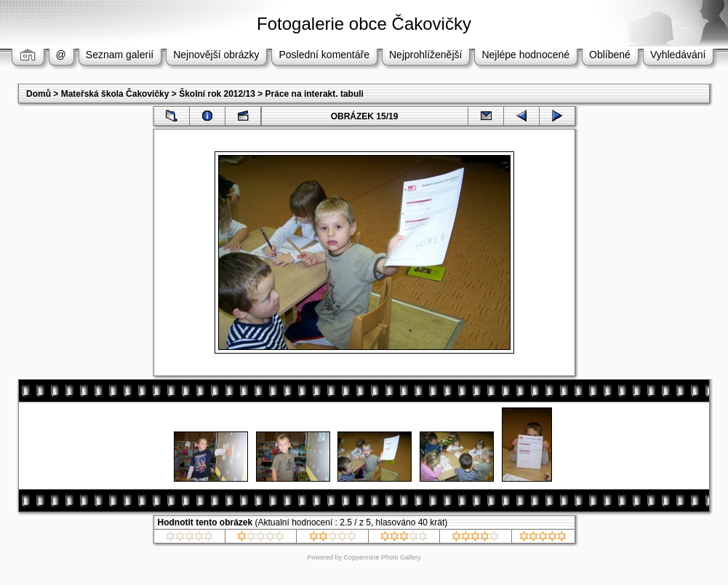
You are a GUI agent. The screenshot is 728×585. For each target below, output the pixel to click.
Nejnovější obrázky (216, 55)
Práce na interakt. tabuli (315, 94)
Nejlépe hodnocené (525, 55)
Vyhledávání (678, 55)
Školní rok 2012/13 (217, 94)
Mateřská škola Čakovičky (115, 94)
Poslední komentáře (324, 55)
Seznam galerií (120, 55)
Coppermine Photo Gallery (382, 557)
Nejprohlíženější (425, 55)
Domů (39, 94)
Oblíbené (610, 55)
